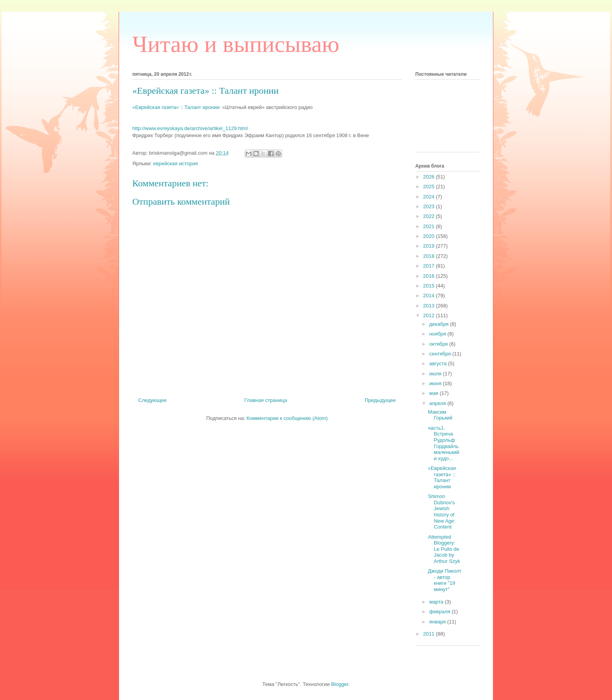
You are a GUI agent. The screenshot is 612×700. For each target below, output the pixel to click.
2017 (430, 266)
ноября (439, 334)
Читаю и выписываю (236, 44)
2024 (430, 197)
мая (435, 393)
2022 (430, 216)
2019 (430, 246)
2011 (430, 634)
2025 (430, 187)
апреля (439, 403)
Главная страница (266, 400)
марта (437, 602)
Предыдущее (380, 400)
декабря (440, 324)
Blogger (340, 684)
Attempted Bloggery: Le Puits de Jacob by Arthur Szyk (444, 549)
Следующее (152, 400)
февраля (441, 612)
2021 (430, 226)
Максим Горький (440, 415)
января (438, 622)
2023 (430, 206)
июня (436, 383)
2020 (430, 236)
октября (439, 344)
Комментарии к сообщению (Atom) (287, 418)
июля (436, 374)
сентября (441, 354)
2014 (430, 296)
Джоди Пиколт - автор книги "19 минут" (445, 580)
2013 (430, 306)
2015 (430, 286)
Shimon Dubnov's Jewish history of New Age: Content (442, 512)
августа (439, 363)
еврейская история (175, 163)
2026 (430, 177)
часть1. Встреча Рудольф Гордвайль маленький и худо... (443, 443)
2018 (430, 256)
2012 (430, 315)
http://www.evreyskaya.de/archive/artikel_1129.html (190, 128)
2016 (430, 276)
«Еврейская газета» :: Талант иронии (176, 107)
